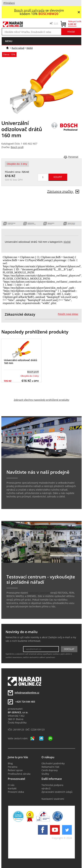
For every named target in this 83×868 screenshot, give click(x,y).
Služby (45, 774)
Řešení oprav (15, 770)
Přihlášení (9, 3)
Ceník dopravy (50, 770)
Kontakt (12, 789)
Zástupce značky (63, 191)
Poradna (13, 767)
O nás (11, 785)
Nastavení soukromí (53, 799)
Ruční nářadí (18, 48)
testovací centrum (39, 593)
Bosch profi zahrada (29, 10)
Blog (10, 763)
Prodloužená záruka (19, 774)
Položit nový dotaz (68, 314)
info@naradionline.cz (27, 693)
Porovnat (73, 157)
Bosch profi (17, 147)
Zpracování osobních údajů (57, 792)
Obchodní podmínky (53, 763)
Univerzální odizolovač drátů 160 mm (20, 362)
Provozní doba (16, 792)
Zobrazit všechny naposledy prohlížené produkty (41, 400)
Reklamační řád (50, 767)
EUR (56, 23)
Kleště (30, 48)
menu (9, 41)
